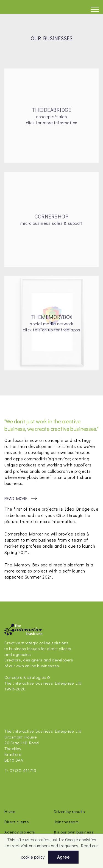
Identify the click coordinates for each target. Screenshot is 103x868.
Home (10, 811)
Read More (16, 498)
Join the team (66, 822)
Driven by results (69, 811)
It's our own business (74, 832)
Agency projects (20, 832)
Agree (63, 857)
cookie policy (33, 857)
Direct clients (17, 822)
